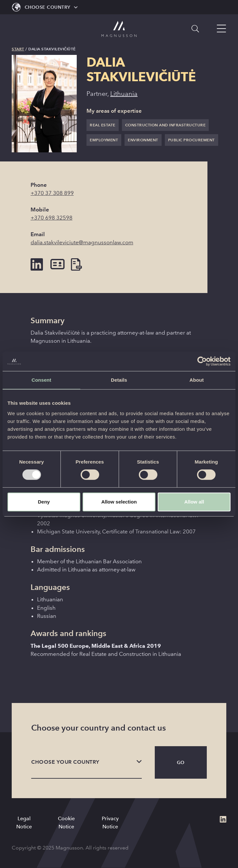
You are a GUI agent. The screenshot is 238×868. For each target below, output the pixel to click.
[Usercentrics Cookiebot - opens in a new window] (202, 361)
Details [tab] (119, 380)
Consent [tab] (41, 380)
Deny (44, 502)
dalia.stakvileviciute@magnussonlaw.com (82, 243)
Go (181, 762)
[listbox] (86, 762)
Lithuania (124, 94)
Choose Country (48, 7)
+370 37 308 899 (52, 193)
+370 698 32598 (52, 218)
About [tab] (197, 380)
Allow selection (119, 502)
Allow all (194, 502)
